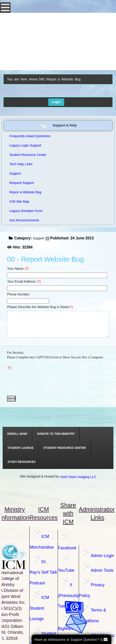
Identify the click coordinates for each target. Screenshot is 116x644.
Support (39, 238)
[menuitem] (17, 434)
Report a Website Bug (25, 192)
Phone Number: (19, 294)
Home (33, 79)
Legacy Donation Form (26, 211)
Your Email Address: (24, 281)
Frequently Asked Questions (30, 136)
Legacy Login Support (25, 145)
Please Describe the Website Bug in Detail (40, 307)
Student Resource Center (28, 155)
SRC (42, 79)
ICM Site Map (19, 201)
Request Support (22, 183)
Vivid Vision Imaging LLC (78, 477)
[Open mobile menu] (5, 8)
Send (11, 398)
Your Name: (18, 269)
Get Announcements (24, 220)
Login (56, 102)
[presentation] (43, 381)
